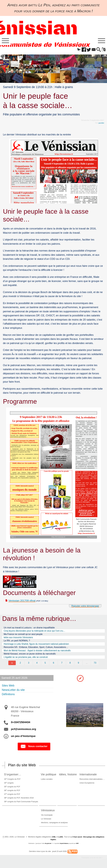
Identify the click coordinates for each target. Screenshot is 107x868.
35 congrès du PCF (12, 788)
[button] (76, 51)
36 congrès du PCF (12, 791)
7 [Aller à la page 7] (62, 664)
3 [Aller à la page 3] (28, 664)
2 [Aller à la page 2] (20, 664)
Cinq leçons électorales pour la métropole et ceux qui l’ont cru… (35, 632)
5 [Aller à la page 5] (45, 664)
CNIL (57, 838)
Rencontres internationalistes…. (93, 780)
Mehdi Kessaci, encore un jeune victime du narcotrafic (30, 655)
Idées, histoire (68, 776)
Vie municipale (47, 816)
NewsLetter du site (13, 691)
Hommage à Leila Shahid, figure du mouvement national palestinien (36, 645)
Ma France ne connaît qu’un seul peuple (23, 635)
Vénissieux (49, 811)
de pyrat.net (48, 845)
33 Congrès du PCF (12, 780)
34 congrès (8, 784)
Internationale (89, 776)
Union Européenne (87, 784)
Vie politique (48, 776)
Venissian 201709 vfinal (22, 601)
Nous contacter (34, 748)
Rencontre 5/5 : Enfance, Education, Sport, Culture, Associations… (36, 648)
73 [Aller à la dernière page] (95, 664)
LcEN (64, 838)
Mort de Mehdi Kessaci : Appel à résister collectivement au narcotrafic (37, 651)
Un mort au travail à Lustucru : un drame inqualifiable (29, 628)
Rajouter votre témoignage (84, 607)
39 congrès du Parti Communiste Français (21, 803)
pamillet (101, 124)
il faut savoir (82, 838)
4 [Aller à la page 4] (37, 664)
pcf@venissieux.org (24, 730)
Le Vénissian (46, 820)
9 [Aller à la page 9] (79, 664)
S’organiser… (13, 776)
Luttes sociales (45, 780)
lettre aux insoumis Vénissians (18, 638)
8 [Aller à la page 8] (70, 664)
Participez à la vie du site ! (91, 859)
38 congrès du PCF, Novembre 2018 (18, 799)
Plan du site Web (23, 766)
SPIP (78, 845)
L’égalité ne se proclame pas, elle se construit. (26, 658)
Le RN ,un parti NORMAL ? (17, 642)
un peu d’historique (23, 737)
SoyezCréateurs (64, 845)
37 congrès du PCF (12, 795)
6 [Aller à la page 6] (54, 664)
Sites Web (8, 687)
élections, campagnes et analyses (54, 824)
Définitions (8, 695)
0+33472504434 (21, 723)
